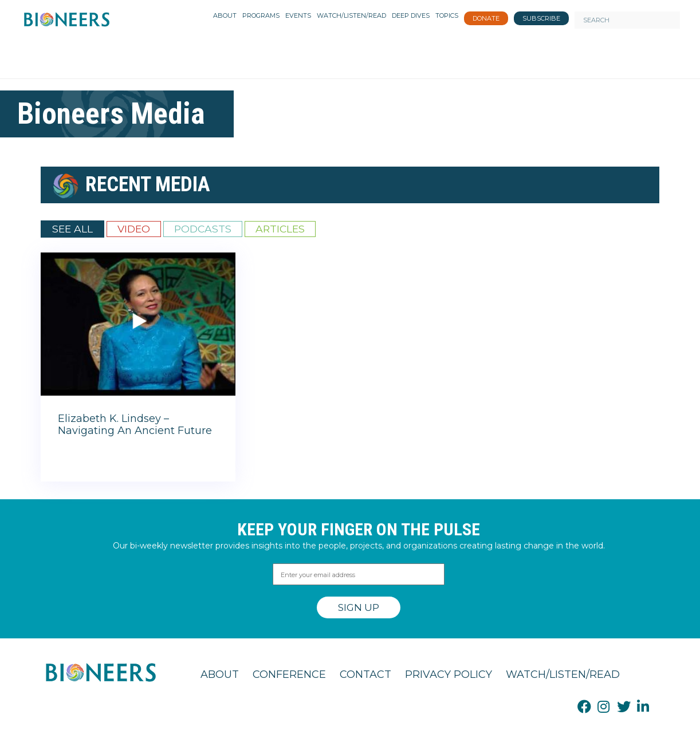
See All (72, 229)
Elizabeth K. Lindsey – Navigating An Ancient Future (135, 425)
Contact (365, 674)
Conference (289, 674)
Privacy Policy (449, 674)
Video (134, 229)
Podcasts (203, 229)
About (220, 674)
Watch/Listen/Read (563, 674)
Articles (280, 229)
